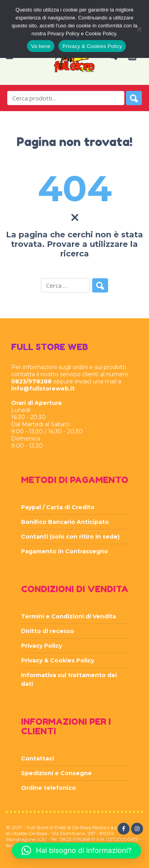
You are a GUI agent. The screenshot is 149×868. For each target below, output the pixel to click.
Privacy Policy (42, 646)
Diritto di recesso (47, 631)
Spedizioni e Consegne (56, 773)
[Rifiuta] (139, 29)
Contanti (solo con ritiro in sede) (70, 537)
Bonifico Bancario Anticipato (65, 522)
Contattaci (38, 758)
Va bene (41, 46)
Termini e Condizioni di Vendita (69, 616)
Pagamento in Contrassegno (65, 551)
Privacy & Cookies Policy (58, 660)
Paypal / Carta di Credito (58, 507)
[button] (76, 851)
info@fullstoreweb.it (43, 389)
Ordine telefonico (48, 788)
